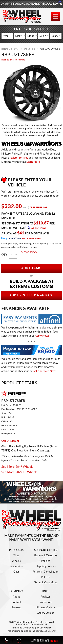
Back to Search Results (13, 60)
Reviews (16, 608)
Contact (16, 602)
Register (46, 597)
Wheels (16, 561)
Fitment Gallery (46, 608)
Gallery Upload (46, 613)
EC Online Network (37, 625)
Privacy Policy (44, 628)
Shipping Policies (46, 566)
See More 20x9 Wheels (17, 467)
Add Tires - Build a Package (31, 295)
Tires (16, 555)
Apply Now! (38, 229)
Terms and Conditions (23, 628)
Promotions (46, 602)
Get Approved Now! (45, 371)
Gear (16, 572)
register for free (19, 158)
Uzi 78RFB (29, 49)
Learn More (33, 162)
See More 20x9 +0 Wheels (19, 472)
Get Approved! (31, 239)
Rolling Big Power (10, 49)
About (16, 597)
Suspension (16, 566)
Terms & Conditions (46, 583)
